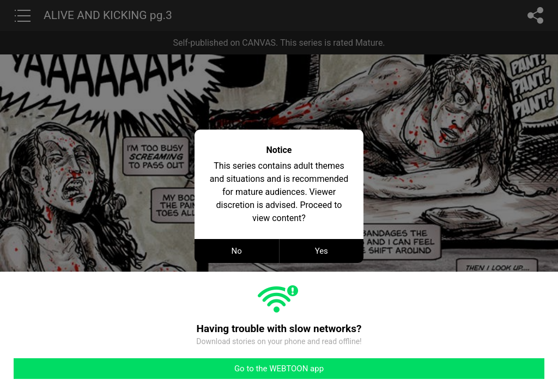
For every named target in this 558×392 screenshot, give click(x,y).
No (237, 251)
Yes (322, 251)
